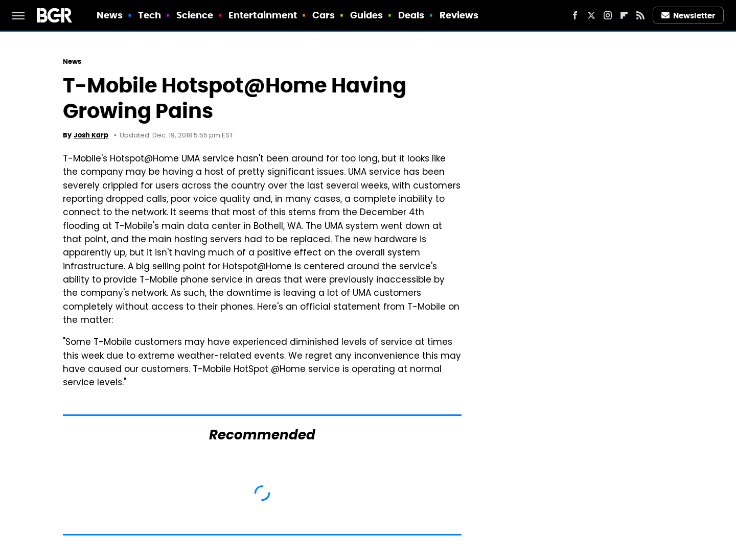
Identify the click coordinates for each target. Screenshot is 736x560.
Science (195, 15)
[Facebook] (575, 15)
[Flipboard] (624, 15)
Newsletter (688, 16)
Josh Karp (91, 135)
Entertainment (263, 15)
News (110, 15)
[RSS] (640, 15)
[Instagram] (608, 15)
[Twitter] (591, 15)
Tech (149, 15)
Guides (367, 15)
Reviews (459, 15)
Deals (411, 15)
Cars (324, 15)
